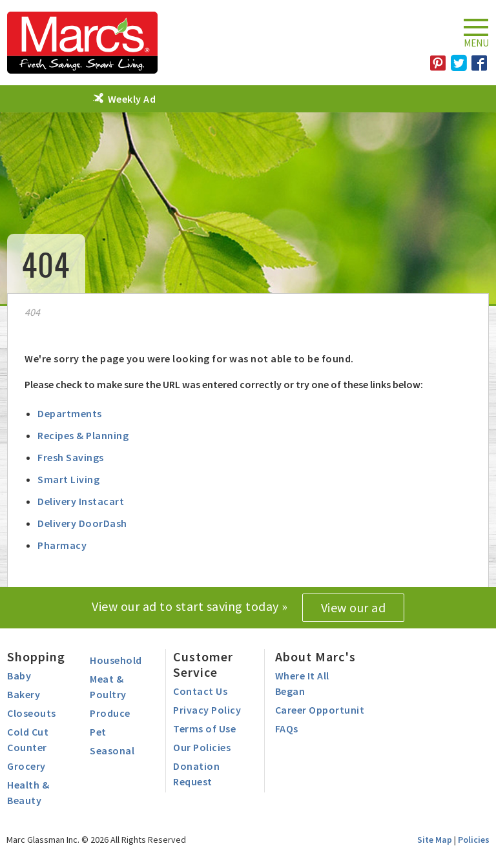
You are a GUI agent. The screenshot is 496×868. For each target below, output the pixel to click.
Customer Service (203, 664)
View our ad (354, 607)
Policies (474, 840)
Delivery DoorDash (82, 523)
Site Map (435, 840)
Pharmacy (62, 545)
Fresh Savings (71, 457)
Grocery (26, 766)
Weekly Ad (132, 99)
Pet (98, 732)
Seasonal (112, 750)
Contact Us (200, 691)
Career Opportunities (326, 710)
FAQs (287, 728)
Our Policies (202, 747)
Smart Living (68, 479)
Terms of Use (204, 728)
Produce (110, 713)
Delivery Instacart (81, 501)
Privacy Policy (207, 710)
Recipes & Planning (83, 435)
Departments (70, 413)
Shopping (36, 656)
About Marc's (315, 656)
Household (116, 660)
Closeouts (32, 713)
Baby (19, 676)
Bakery (24, 694)
